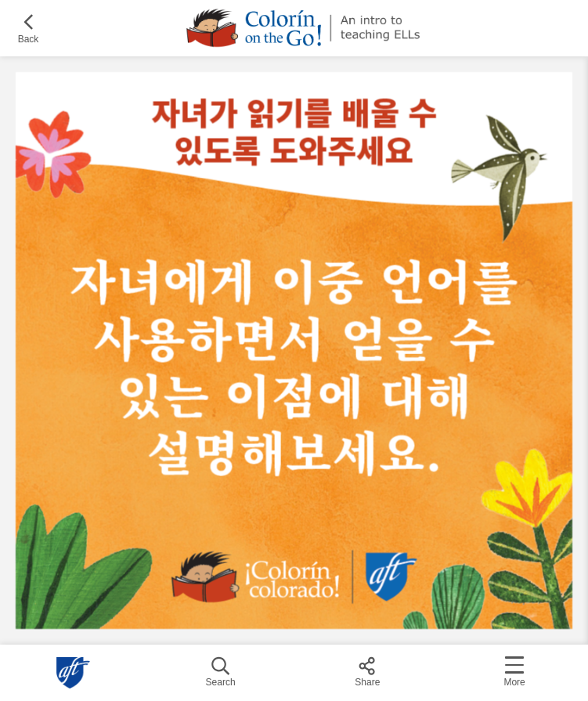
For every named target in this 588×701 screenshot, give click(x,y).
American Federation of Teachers (74, 673)
